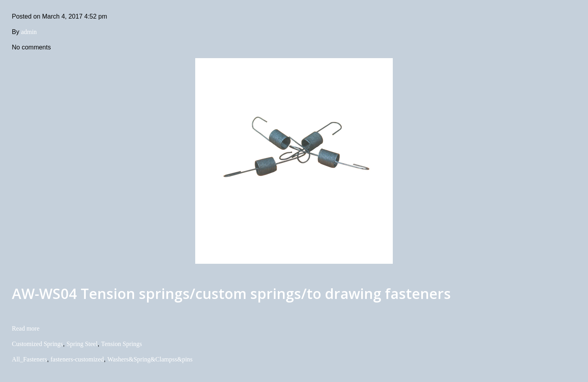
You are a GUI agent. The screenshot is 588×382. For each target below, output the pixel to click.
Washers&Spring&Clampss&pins (150, 359)
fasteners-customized (77, 359)
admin (29, 32)
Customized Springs (37, 344)
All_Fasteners (29, 359)
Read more (26, 328)
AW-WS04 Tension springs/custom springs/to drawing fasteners (231, 294)
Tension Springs (122, 344)
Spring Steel (82, 344)
